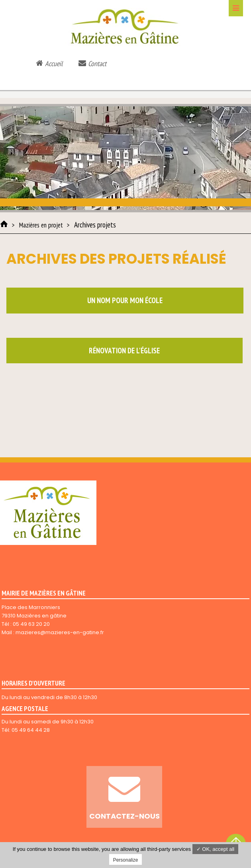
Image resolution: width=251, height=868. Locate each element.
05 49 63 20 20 (31, 624)
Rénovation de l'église (124, 351)
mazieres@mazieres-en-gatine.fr (60, 632)
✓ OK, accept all (216, 849)
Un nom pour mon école (125, 300)
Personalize (126, 860)
